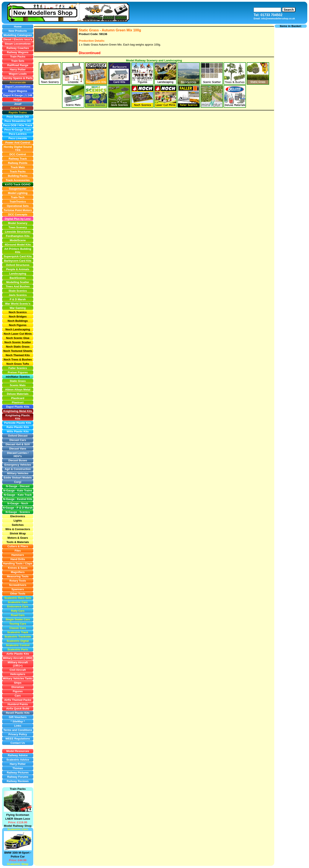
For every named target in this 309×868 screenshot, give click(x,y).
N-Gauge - (10, 508)
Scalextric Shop (18, 864)
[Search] (267, 10)
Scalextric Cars (18, 829)
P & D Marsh (25, 508)
